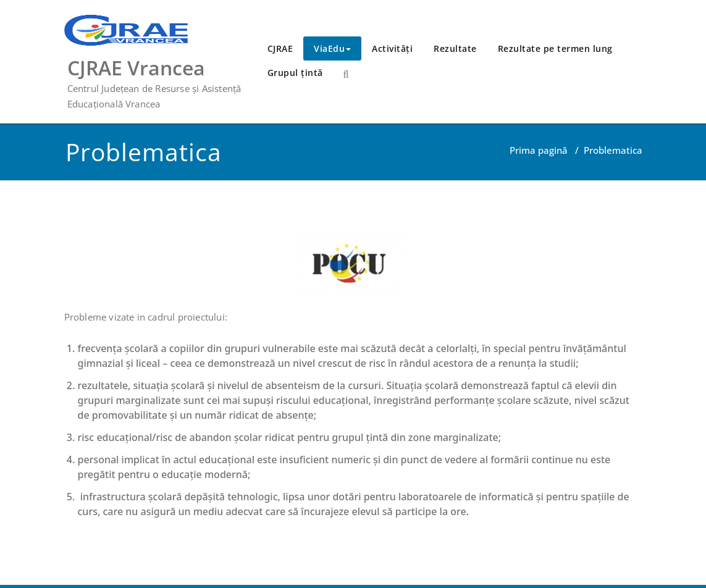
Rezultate (455, 48)
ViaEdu (332, 48)
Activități (392, 48)
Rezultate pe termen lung (555, 48)
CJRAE (280, 48)
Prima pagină (539, 150)
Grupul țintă (295, 73)
